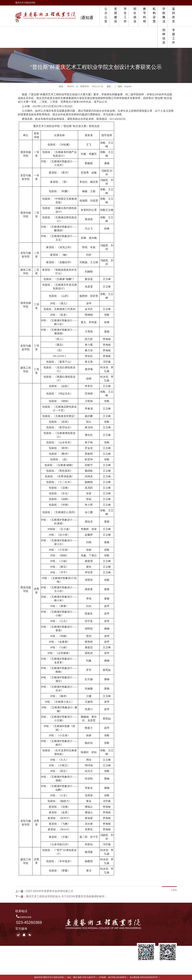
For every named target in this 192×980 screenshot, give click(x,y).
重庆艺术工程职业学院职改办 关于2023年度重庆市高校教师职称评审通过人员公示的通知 (68, 896)
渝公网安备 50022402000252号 (144, 977)
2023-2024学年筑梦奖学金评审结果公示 (50, 891)
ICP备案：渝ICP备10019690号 (112, 977)
